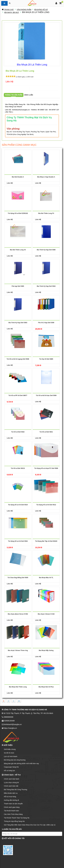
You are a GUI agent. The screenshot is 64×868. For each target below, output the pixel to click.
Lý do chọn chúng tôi (11, 782)
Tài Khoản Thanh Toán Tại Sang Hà (17, 818)
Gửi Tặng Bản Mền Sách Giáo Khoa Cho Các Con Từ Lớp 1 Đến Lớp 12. (30, 825)
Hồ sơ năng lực (9, 771)
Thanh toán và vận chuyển (13, 804)
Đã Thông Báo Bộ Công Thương (16, 790)
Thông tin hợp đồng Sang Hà (14, 821)
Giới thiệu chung (10, 749)
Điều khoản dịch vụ (11, 793)
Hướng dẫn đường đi (11, 800)
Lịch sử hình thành (11, 756)
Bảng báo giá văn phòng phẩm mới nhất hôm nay (21, 763)
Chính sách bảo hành (11, 779)
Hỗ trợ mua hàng (10, 797)
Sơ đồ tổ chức (9, 753)
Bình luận (29, 95)
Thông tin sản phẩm (14, 95)
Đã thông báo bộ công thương (15, 760)
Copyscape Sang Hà (11, 767)
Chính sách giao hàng (12, 807)
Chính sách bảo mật (11, 786)
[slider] (11, 76)
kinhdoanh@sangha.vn (21, 110)
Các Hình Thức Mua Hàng (13, 814)
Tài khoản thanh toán (11, 811)
